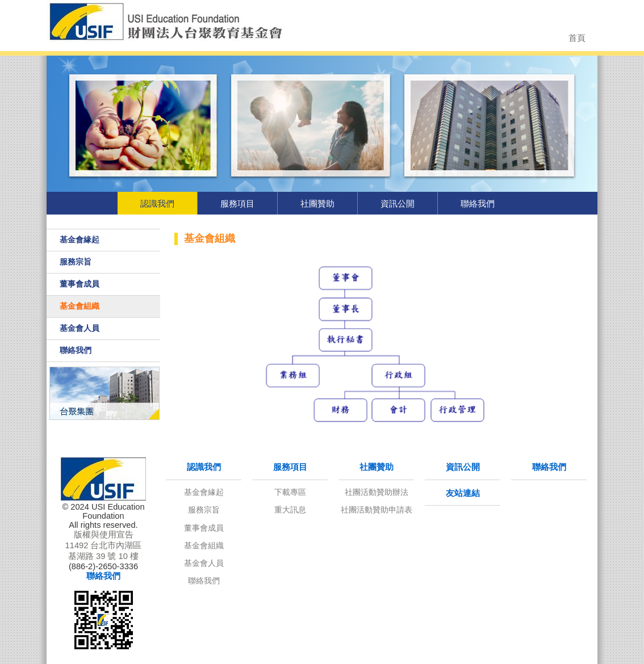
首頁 (577, 38)
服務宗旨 (76, 262)
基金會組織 (80, 306)
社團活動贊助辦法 (377, 492)
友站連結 (463, 493)
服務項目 (237, 203)
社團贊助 (317, 203)
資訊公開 (398, 203)
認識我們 (157, 203)
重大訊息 (290, 510)
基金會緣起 (80, 239)
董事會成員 (80, 284)
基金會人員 (80, 328)
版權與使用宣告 (104, 535)
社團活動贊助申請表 (377, 510)
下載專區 (290, 492)
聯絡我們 (478, 203)
